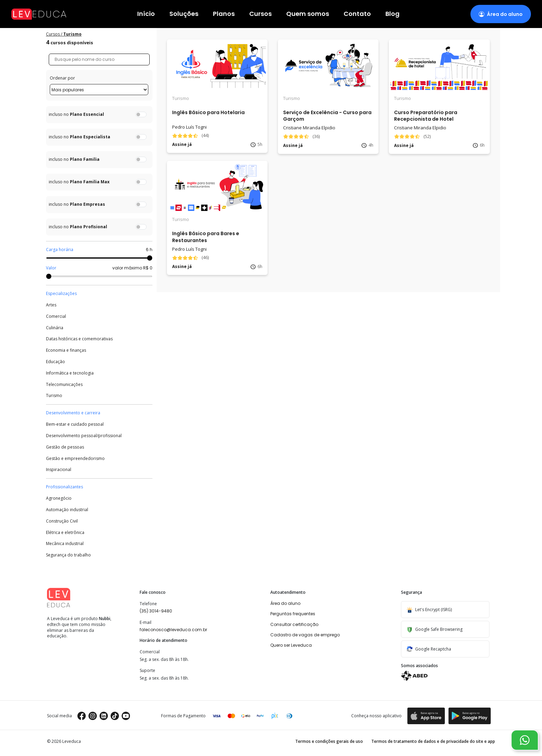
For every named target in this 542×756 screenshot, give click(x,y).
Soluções (184, 14)
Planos (224, 14)
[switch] (141, 114)
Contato (357, 14)
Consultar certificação (294, 624)
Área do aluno (285, 603)
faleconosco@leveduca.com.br (173, 630)
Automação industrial (67, 510)
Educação (55, 362)
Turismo (54, 396)
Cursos (260, 14)
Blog (393, 14)
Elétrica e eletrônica (65, 533)
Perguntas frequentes (293, 614)
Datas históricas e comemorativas (79, 339)
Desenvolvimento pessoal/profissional (84, 436)
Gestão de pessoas (65, 447)
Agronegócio (59, 498)
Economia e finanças (66, 350)
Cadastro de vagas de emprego (305, 635)
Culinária (55, 328)
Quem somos (308, 14)
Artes (51, 305)
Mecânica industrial (65, 544)
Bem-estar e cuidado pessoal (75, 424)
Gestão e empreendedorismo (75, 459)
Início (146, 14)
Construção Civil (62, 521)
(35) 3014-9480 (156, 611)
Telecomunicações (64, 385)
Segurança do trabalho (68, 555)
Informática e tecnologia (70, 373)
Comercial (56, 316)
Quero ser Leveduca (291, 645)
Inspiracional (59, 470)
